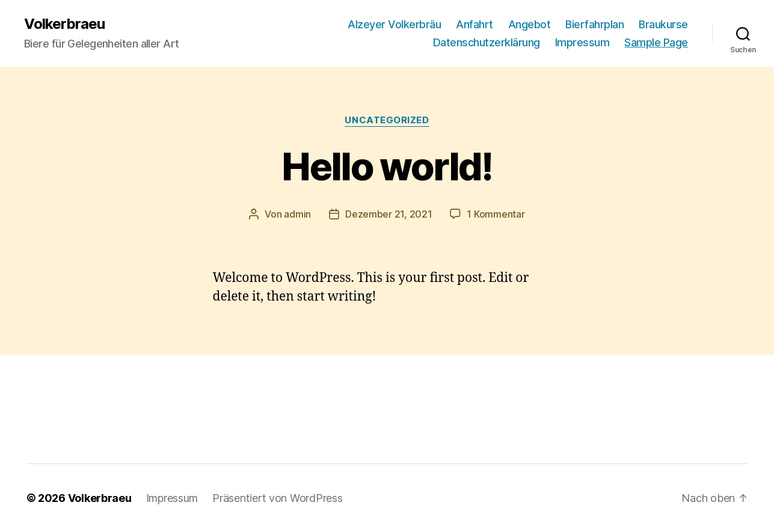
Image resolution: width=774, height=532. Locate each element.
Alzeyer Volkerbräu (394, 24)
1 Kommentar (496, 214)
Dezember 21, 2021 (389, 214)
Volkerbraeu (64, 24)
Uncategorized (387, 120)
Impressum (582, 42)
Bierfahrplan (594, 24)
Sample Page (656, 42)
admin (297, 214)
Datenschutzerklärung (487, 42)
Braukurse (663, 24)
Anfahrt (475, 24)
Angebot (530, 24)
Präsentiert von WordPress (277, 498)
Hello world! (387, 166)
